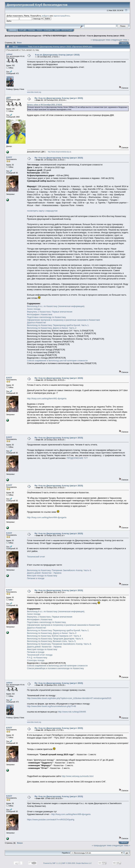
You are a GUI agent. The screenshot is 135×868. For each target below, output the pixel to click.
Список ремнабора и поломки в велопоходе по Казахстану (55, 668)
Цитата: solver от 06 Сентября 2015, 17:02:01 (45, 105)
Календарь (48, 30)
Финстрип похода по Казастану (42, 576)
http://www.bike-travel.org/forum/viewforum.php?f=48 (52, 706)
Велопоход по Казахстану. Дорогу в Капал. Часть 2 (52, 328)
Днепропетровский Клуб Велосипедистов (23, 36)
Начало (13, 30)
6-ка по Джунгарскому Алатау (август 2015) (106, 36)
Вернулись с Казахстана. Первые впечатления (50, 312)
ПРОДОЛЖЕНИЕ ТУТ (77, 458)
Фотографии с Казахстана (40, 314)
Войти (57, 30)
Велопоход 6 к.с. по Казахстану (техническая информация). (56, 306)
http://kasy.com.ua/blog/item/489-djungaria (71, 814)
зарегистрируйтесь (62, 16)
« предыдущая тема (100, 40)
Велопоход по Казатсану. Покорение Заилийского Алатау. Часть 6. (59, 570)
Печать (124, 43)
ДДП (9, 98)
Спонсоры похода (36, 660)
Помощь (32, 30)
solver (9, 54)
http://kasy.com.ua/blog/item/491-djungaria (47, 398)
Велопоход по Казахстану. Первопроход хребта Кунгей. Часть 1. (58, 325)
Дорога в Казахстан (36, 322)
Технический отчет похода (40, 655)
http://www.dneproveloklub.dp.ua (60, 152)
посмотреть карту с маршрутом (42, 211)
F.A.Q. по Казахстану (37, 658)
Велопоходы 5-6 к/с (77, 36)
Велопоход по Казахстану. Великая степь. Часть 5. (52, 641)
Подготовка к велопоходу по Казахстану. (47, 317)
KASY (9, 157)
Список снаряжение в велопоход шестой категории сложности (57, 361)
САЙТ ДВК (23, 30)
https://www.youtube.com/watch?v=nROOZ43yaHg (51, 820)
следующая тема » (120, 40)
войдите (46, 16)
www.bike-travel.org (34, 92)
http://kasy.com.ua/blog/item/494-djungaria (47, 517)
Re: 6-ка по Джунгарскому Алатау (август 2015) (59, 98)
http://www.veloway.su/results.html (78, 776)
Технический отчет (36, 557)
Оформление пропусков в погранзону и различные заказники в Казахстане (64, 320)
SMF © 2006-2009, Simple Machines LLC (77, 863)
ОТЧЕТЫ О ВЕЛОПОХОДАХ (55, 36)
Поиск (39, 30)
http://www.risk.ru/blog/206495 (72, 712)
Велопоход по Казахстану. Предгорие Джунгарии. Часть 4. (55, 639)
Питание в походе (36, 578)
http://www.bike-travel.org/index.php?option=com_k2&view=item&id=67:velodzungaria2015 (69, 698)
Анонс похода (34, 309)
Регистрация (67, 30)
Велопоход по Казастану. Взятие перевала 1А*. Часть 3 (54, 636)
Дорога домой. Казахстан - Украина (44, 573)
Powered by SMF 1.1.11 (52, 863)
